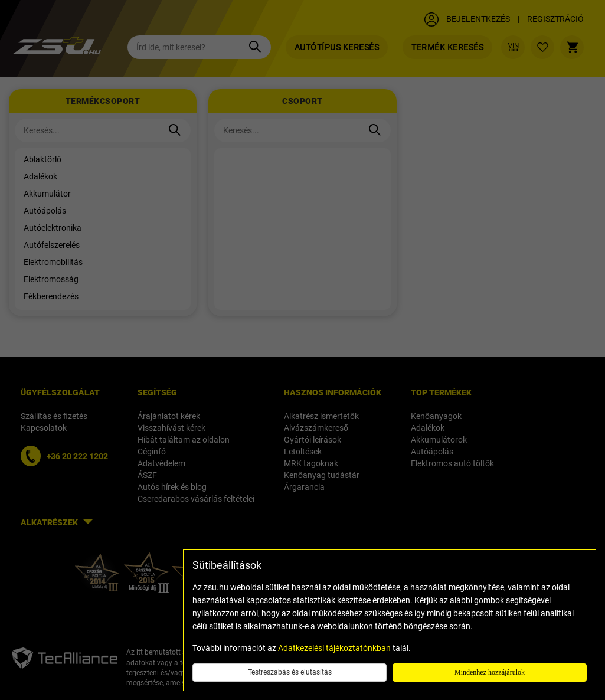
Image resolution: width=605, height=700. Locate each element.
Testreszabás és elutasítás (290, 672)
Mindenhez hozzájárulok (490, 672)
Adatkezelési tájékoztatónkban (334, 648)
